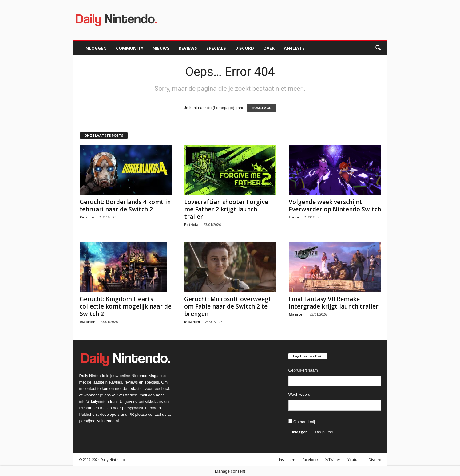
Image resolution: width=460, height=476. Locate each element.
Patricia (87, 217)
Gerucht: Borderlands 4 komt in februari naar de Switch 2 (125, 206)
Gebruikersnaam (303, 370)
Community (130, 48)
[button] (378, 48)
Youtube (355, 460)
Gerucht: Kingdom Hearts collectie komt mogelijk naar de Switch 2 (125, 306)
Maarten (88, 322)
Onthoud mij (302, 422)
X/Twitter (333, 460)
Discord (245, 48)
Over (269, 48)
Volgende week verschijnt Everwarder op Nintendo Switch (335, 206)
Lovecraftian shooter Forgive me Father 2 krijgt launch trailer (226, 209)
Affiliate (294, 48)
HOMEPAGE (262, 108)
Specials (216, 48)
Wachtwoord (299, 394)
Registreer (324, 432)
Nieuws (161, 48)
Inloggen (95, 48)
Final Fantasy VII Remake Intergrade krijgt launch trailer (334, 303)
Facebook (310, 460)
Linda (294, 217)
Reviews (188, 48)
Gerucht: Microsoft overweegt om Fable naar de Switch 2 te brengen (228, 306)
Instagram (287, 460)
